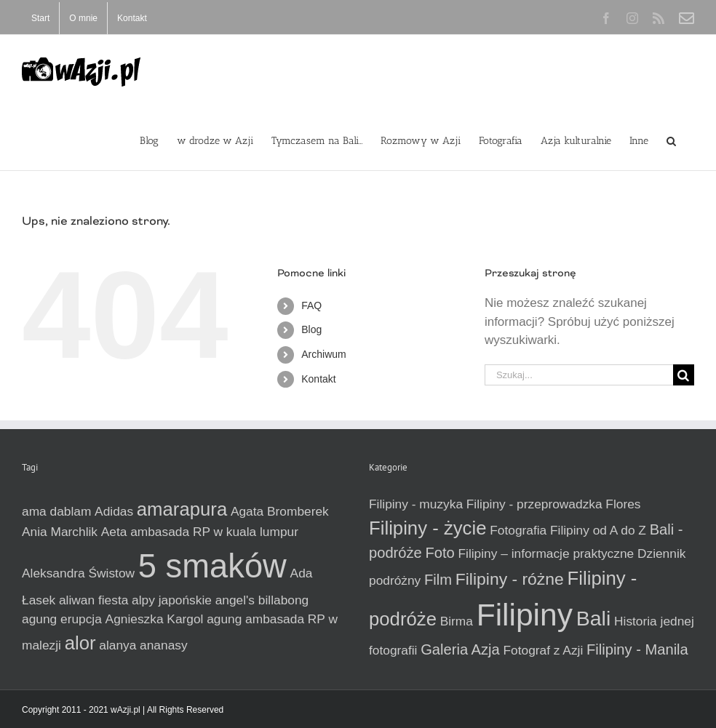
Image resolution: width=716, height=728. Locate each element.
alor (80, 643)
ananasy (164, 645)
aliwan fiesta (94, 600)
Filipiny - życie (427, 528)
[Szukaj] (684, 375)
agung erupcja (62, 619)
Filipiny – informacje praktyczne (546, 553)
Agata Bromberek (280, 511)
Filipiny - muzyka (416, 504)
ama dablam (56, 511)
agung (224, 619)
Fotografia (518, 530)
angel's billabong (262, 600)
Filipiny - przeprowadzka (534, 504)
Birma (457, 621)
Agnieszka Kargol (155, 619)
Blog (311, 329)
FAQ (311, 305)
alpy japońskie (172, 600)
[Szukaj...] (579, 375)
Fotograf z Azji (543, 650)
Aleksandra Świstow (78, 573)
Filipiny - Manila (637, 649)
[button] (671, 140)
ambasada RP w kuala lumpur (214, 532)
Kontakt (318, 379)
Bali (594, 618)
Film (438, 580)
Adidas (114, 511)
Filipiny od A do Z (598, 530)
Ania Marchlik (60, 532)
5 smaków (212, 566)
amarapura (182, 509)
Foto (439, 553)
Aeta (114, 532)
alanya (118, 645)
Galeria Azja (460, 649)
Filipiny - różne (510, 579)
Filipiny (525, 615)
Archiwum (323, 354)
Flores (623, 504)
